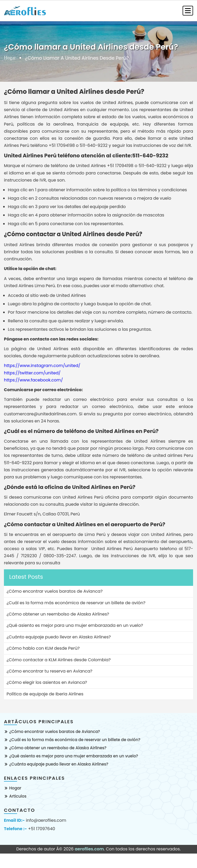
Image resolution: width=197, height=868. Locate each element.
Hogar (10, 58)
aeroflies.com (89, 849)
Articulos (18, 796)
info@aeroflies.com (46, 820)
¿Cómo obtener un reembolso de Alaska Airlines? (58, 748)
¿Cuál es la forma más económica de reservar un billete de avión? (75, 740)
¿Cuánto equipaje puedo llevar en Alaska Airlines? (59, 764)
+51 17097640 (42, 829)
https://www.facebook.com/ (33, 380)
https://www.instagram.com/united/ (42, 366)
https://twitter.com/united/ (32, 373)
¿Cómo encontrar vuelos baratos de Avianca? (55, 732)
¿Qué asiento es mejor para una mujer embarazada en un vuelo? (74, 756)
